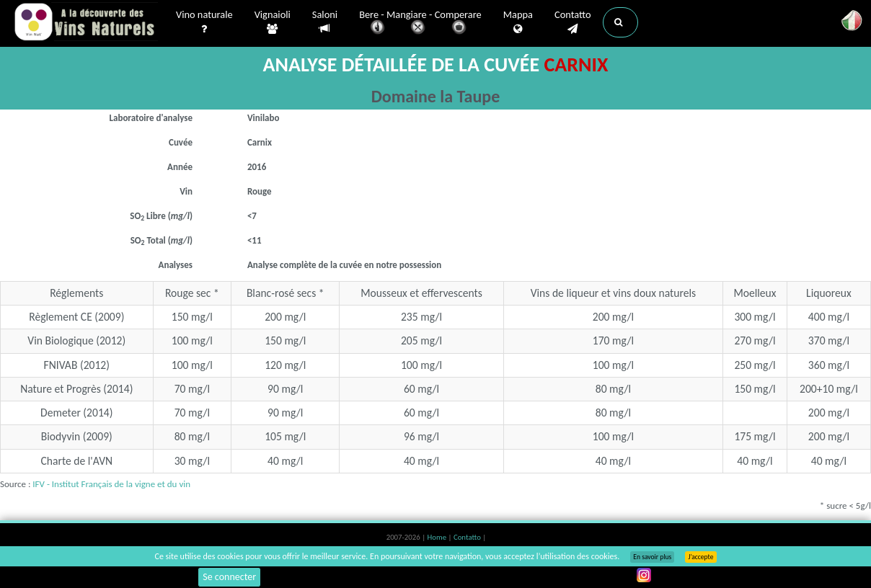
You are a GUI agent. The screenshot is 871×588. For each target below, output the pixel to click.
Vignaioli (273, 22)
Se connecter (229, 577)
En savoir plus (652, 557)
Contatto (573, 22)
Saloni (325, 22)
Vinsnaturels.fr (86, 23)
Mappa (518, 22)
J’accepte (700, 557)
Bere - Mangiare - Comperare (420, 23)
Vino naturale (204, 22)
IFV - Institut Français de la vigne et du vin (111, 484)
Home (438, 537)
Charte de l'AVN (77, 461)
